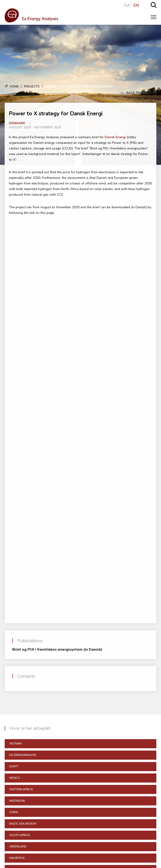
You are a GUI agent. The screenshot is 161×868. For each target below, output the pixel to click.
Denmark (17, 123)
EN (136, 5)
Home (14, 87)
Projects (32, 87)
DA (127, 5)
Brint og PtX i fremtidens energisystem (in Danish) (57, 649)
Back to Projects (139, 93)
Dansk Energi (115, 137)
